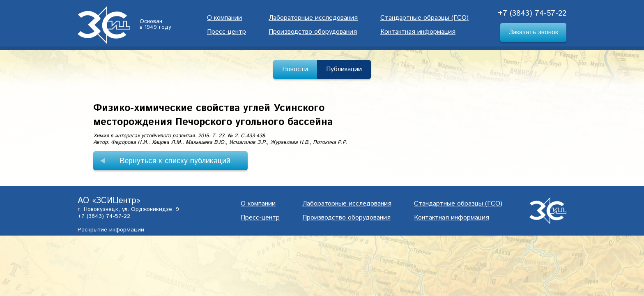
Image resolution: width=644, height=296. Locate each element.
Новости (295, 69)
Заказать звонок (534, 32)
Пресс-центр (227, 32)
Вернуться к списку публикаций (175, 161)
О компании (224, 18)
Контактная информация (418, 32)
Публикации (344, 69)
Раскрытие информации (111, 230)
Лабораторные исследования (313, 18)
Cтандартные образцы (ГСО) (424, 18)
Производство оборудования (313, 32)
